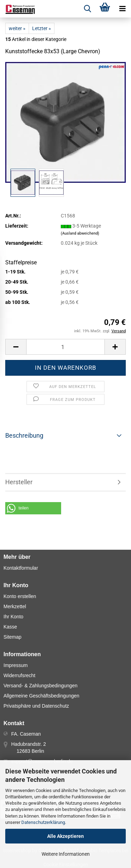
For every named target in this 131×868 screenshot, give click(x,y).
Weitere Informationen (66, 854)
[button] (16, 347)
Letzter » (42, 28)
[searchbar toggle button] (87, 9)
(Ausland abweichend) (80, 233)
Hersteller (19, 482)
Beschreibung (24, 435)
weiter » (17, 28)
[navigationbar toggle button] (122, 9)
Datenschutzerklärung (43, 822)
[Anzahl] (65, 347)
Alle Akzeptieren (65, 836)
